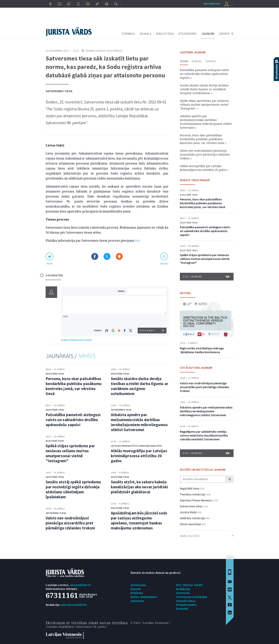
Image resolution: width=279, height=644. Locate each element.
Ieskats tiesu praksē (110, 51)
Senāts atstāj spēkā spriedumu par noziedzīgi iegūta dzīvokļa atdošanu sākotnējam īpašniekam (73, 489)
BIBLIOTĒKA (165, 34)
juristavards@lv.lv (74, 605)
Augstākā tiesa (55, 374)
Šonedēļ (197, 61)
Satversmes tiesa (59, 91)
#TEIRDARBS (188, 34)
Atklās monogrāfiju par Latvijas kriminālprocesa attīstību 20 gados (139, 456)
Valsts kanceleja (190, 524)
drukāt (164, 264)
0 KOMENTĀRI (54, 275)
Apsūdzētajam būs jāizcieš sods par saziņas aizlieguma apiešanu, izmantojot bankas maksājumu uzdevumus (139, 520)
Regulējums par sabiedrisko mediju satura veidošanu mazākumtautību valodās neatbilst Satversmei (204, 435)
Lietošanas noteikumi (192, 597)
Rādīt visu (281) (207, 536)
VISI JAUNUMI (206, 277)
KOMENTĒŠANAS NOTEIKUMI (76, 340)
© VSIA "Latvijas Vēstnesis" (150, 623)
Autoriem (183, 593)
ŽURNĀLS (128, 34)
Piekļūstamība (186, 605)
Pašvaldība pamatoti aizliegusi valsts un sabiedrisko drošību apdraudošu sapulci (73, 420)
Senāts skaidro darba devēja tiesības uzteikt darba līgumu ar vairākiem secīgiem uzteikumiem (139, 386)
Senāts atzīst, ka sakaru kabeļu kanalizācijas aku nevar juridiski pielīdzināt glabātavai (139, 487)
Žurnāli (136, 589)
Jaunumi (90, 51)
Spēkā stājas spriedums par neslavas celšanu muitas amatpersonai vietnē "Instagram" (70, 453)
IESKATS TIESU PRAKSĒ (195, 180)
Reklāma (137, 593)
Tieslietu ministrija (192, 494)
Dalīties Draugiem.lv (119, 256)
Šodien (184, 61)
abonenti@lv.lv (80, 585)
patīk (49, 264)
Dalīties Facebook (95, 256)
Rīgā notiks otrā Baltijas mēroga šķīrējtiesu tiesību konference (202, 350)
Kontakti (182, 609)
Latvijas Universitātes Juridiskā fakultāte (136, 446)
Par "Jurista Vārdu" (190, 585)
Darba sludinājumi (144, 597)
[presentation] (147, 320)
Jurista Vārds (188, 512)
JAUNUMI (208, 34)
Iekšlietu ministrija (192, 518)
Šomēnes (211, 61)
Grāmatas (137, 601)
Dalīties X (107, 256)
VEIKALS (146, 34)
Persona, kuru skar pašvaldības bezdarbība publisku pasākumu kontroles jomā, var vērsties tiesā (74, 386)
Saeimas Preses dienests (196, 500)
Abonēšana (138, 585)
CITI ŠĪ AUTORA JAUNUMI (196, 368)
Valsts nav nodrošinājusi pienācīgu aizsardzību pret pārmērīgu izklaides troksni (70, 523)
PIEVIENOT (147, 331)
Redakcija (183, 589)
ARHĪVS (225, 34)
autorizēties (212, 4)
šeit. (138, 241)
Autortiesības (186, 601)
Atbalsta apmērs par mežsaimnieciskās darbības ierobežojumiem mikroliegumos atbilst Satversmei (139, 422)
